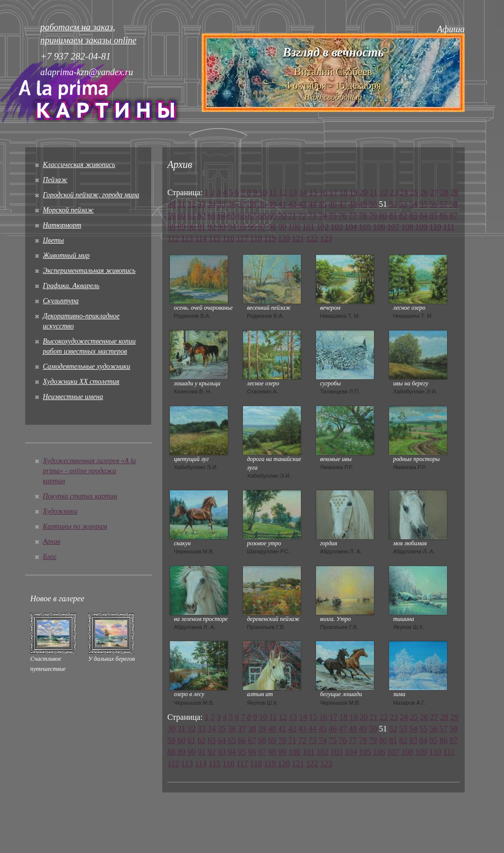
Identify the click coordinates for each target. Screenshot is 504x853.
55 (423, 204)
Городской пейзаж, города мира (91, 195)
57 (444, 204)
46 (333, 204)
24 (404, 192)
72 (302, 216)
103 (337, 227)
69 (272, 216)
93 (222, 227)
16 (323, 192)
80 (383, 216)
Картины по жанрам (75, 526)
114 (201, 238)
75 (333, 216)
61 (192, 216)
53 (403, 204)
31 (181, 204)
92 (212, 227)
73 (312, 216)
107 (393, 227)
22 (384, 192)
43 (302, 204)
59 (171, 216)
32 (192, 204)
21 (373, 192)
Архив (52, 542)
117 (242, 238)
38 (252, 204)
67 (252, 216)
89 (181, 227)
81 (393, 216)
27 (434, 192)
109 (421, 227)
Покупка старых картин (80, 496)
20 (363, 192)
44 (312, 204)
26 (424, 192)
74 (323, 216)
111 (449, 227)
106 (379, 227)
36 (232, 204)
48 (353, 204)
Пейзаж (55, 180)
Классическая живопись (79, 165)
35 (222, 204)
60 (181, 216)
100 (294, 227)
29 (454, 192)
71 (292, 216)
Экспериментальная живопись (89, 271)
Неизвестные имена (73, 397)
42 (292, 204)
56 (433, 204)
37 (242, 204)
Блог (50, 557)
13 (293, 192)
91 (202, 227)
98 (272, 227)
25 (414, 192)
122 (312, 238)
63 (212, 216)
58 (454, 204)
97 (262, 227)
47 (343, 204)
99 (282, 227)
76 (343, 216)
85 (433, 216)
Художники (60, 511)
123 (326, 238)
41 (282, 204)
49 (363, 204)
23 (394, 192)
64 (222, 216)
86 (444, 216)
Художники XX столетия (81, 382)
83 (413, 216)
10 (263, 192)
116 (229, 238)
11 (273, 192)
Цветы (53, 240)
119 (270, 238)
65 (232, 216)
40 (272, 204)
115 (214, 238)
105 (365, 227)
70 (282, 216)
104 (351, 227)
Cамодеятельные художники (86, 366)
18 (343, 192)
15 (313, 192)
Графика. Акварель (71, 286)
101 (308, 227)
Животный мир (66, 255)
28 (444, 192)
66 (242, 216)
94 (232, 227)
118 (256, 238)
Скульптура (61, 301)
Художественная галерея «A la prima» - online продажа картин (89, 471)
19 (353, 192)
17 (333, 192)
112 (173, 238)
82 (403, 216)
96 (252, 227)
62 (202, 216)
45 (323, 204)
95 (242, 227)
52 (393, 204)
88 (171, 227)
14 (303, 192)
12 (283, 192)
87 (454, 216)
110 (435, 227)
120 (284, 238)
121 (298, 238)
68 (262, 216)
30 (171, 204)
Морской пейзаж (68, 210)
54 (413, 204)
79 (373, 216)
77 (353, 216)
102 (323, 227)
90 (192, 227)
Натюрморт (62, 225)
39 (262, 204)
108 (407, 227)
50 (373, 204)
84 (423, 216)
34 (212, 204)
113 (187, 238)
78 (363, 216)
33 (202, 204)
